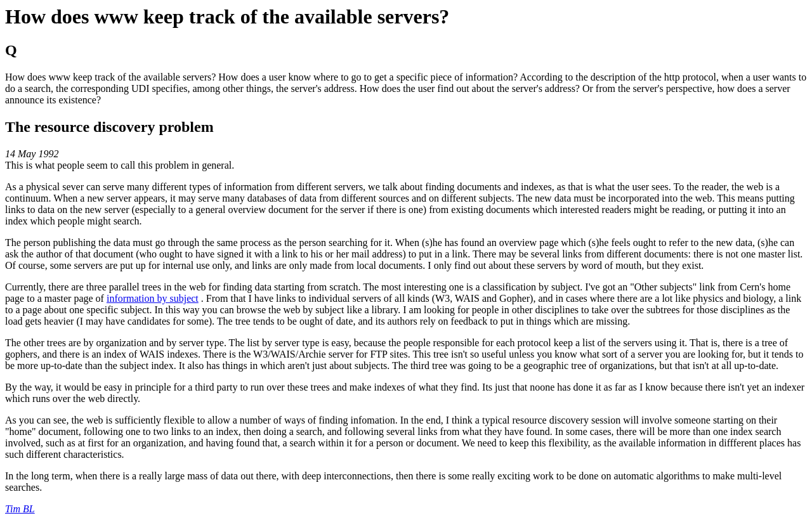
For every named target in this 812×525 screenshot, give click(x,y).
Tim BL (20, 509)
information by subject (153, 298)
